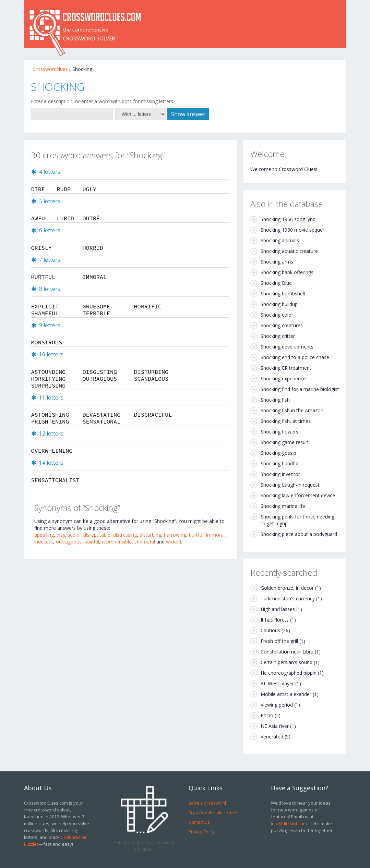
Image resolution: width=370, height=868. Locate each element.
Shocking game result (284, 442)
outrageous (69, 542)
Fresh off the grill (279, 641)
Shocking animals (280, 240)
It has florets (275, 620)
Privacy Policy (202, 832)
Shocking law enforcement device (298, 495)
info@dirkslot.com (289, 823)
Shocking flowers (279, 432)
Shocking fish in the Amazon (292, 410)
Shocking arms (277, 262)
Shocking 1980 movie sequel (292, 230)
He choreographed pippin (289, 673)
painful (92, 542)
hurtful (196, 535)
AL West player (277, 683)
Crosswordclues (50, 69)
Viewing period (277, 705)
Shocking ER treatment (286, 368)
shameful (145, 542)
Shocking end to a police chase (295, 357)
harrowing (175, 535)
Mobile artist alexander (286, 694)
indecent (44, 542)
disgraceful (69, 535)
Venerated (272, 737)
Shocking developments (287, 347)
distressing (125, 535)
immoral (215, 535)
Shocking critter (278, 336)
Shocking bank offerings (287, 272)
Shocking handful (279, 463)
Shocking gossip (278, 453)
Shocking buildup (279, 304)
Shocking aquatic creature (289, 251)
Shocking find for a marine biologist (300, 389)
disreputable (97, 535)
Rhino (267, 715)
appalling (44, 535)
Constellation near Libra (287, 652)
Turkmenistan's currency (288, 598)
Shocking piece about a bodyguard (299, 534)
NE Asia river (275, 726)
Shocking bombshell (283, 294)
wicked (174, 542)
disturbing (150, 535)
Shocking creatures (282, 325)
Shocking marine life (283, 506)
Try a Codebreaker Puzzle (214, 812)
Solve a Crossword (207, 803)
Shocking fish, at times (286, 421)
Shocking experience (283, 378)
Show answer (188, 114)
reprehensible (117, 542)
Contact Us (199, 822)
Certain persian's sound (287, 662)
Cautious (270, 630)
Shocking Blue (276, 283)
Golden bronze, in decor (287, 588)
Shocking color (277, 315)
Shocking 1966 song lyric (288, 219)
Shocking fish (275, 400)
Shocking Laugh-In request (290, 485)
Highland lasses (278, 609)
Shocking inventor (280, 474)
